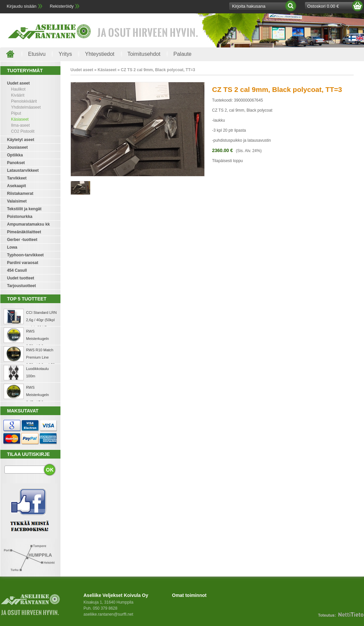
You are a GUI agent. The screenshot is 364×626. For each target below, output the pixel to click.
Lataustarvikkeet (23, 170)
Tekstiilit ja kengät (24, 209)
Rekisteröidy (62, 6)
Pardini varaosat (23, 263)
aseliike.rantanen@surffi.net (108, 614)
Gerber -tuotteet (22, 240)
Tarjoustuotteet (21, 286)
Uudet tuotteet (21, 278)
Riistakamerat (20, 194)
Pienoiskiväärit (24, 101)
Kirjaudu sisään (22, 6)
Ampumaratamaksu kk (28, 224)
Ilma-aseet (20, 125)
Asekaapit (17, 186)
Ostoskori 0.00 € (323, 6)
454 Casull (17, 270)
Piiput (16, 113)
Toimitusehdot (144, 54)
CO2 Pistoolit (23, 131)
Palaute (182, 54)
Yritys (65, 54)
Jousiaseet (17, 147)
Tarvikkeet (17, 178)
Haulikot (18, 89)
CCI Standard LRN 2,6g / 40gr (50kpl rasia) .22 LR (41, 320)
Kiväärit (18, 95)
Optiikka (15, 155)
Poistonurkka (20, 217)
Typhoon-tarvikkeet (25, 255)
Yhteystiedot (100, 54)
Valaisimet (17, 201)
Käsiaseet (20, 119)
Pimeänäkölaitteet (24, 232)
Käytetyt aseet (21, 140)
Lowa (12, 247)
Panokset (16, 163)
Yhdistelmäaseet (26, 107)
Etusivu (37, 54)
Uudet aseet (18, 83)
